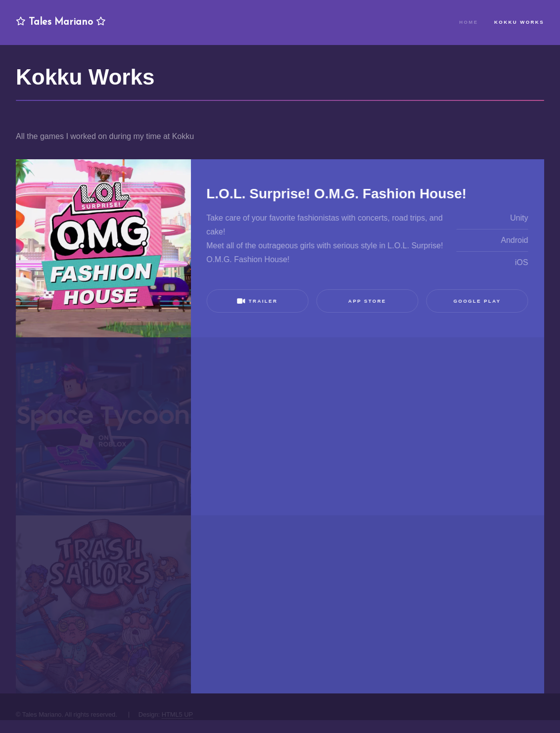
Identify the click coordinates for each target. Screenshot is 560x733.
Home (468, 22)
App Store (367, 301)
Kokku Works (519, 22)
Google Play (477, 301)
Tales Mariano (61, 22)
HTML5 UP (177, 714)
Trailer (257, 301)
